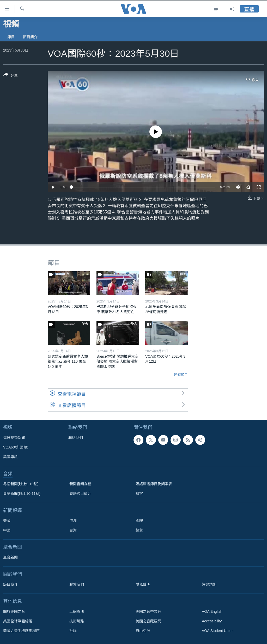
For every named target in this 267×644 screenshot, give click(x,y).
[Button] (11, 76)
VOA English (212, 611)
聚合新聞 (10, 557)
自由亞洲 (143, 631)
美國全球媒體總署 (18, 621)
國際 (139, 521)
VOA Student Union (218, 631)
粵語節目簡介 (80, 494)
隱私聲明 (143, 584)
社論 (73, 631)
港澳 (73, 521)
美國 (7, 521)
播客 (139, 494)
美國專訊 (10, 457)
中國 (7, 530)
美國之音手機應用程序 (21, 631)
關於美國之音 (14, 611)
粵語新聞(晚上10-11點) (22, 494)
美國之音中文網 (148, 611)
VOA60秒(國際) (16, 447)
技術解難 (77, 621)
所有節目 (181, 375)
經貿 (139, 530)
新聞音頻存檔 (80, 484)
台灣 (73, 530)
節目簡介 (30, 37)
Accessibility (212, 621)
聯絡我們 (76, 438)
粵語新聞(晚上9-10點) (21, 484)
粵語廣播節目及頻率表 (154, 484)
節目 (11, 37)
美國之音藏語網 (148, 621)
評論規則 (209, 584)
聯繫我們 (77, 584)
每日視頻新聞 (14, 438)
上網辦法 (77, 611)
